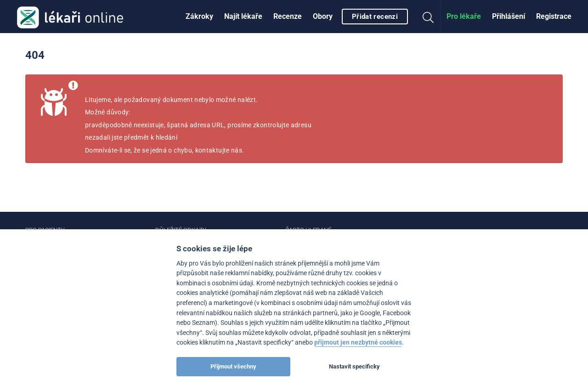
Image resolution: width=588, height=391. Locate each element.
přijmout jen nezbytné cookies (358, 343)
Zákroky (199, 16)
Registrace (554, 16)
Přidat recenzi (375, 17)
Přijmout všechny (233, 366)
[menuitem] (199, 17)
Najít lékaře (243, 16)
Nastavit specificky (354, 366)
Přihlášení (509, 16)
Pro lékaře (464, 16)
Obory (323, 16)
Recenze (288, 16)
